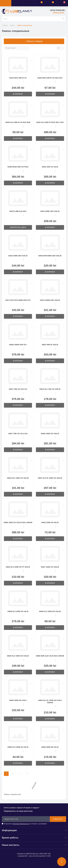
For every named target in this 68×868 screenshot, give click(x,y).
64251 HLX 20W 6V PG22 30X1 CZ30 (50, 122)
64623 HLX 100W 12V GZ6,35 (18, 478)
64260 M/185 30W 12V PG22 (18, 167)
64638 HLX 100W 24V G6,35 (18, 611)
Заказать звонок (58, 13)
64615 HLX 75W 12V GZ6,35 (50, 389)
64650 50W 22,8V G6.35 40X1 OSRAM (50, 656)
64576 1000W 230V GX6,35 (50, 300)
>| (27, 774)
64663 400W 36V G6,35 (50, 747)
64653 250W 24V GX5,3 (18, 700)
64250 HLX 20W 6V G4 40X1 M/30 (18, 122)
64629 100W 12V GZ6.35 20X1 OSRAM (18, 523)
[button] (28, 3)
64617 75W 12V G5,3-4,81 (18, 434)
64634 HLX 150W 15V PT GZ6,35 (18, 567)
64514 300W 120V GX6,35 (50, 211)
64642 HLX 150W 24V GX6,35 (18, 656)
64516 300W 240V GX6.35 (18, 256)
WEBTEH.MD (30, 854)
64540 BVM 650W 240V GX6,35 (50, 256)
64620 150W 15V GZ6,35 (50, 434)
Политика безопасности (21, 824)
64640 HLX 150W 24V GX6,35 (50, 611)
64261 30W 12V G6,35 (50, 167)
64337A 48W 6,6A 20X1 (18, 211)
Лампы (13, 25)
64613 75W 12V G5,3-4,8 (18, 389)
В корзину (18, 94)
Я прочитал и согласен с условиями (25, 824)
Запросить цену (18, 227)
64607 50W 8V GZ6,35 (50, 345)
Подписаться (58, 819)
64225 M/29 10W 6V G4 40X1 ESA (50, 78)
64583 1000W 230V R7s (18, 345)
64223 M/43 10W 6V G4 (18, 78)
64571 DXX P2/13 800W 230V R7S (18, 300)
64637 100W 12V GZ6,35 (50, 567)
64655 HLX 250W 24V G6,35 (18, 747)
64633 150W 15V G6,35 (50, 523)
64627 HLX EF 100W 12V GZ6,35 (50, 478)
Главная (5, 25)
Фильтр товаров (34, 41)
